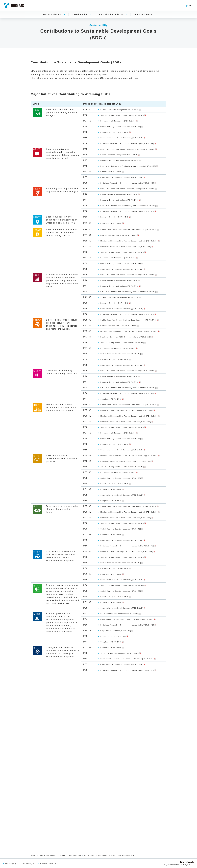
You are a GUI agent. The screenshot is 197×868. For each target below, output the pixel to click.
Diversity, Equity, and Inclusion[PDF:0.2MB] (125, 172)
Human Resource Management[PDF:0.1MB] (125, 166)
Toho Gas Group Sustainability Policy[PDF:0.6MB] (129, 116)
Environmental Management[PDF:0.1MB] (123, 122)
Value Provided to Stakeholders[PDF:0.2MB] (126, 763)
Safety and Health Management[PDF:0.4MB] (126, 110)
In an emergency (143, 14)
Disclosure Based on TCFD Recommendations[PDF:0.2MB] (118, 291)
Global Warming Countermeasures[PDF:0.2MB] (127, 128)
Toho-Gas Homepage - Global (52, 855)
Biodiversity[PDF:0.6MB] (115, 188)
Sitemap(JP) (10, 864)
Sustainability (80, 14)
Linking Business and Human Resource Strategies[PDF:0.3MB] (123, 158)
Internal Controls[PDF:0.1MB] (117, 795)
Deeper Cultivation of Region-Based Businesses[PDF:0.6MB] (121, 508)
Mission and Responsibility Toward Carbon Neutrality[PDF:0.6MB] (125, 281)
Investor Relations (52, 14)
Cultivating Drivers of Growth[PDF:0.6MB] (124, 274)
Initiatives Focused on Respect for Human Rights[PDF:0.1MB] (124, 148)
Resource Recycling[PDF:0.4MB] (119, 134)
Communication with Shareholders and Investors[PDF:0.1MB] (122, 771)
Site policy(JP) (28, 864)
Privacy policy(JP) (48, 864)
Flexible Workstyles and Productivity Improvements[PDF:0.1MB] (121, 180)
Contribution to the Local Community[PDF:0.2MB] (128, 141)
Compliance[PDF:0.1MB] (114, 491)
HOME (33, 855)
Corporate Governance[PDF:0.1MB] (121, 788)
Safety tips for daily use (111, 14)
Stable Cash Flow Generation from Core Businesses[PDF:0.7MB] (123, 266)
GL (189, 6)
